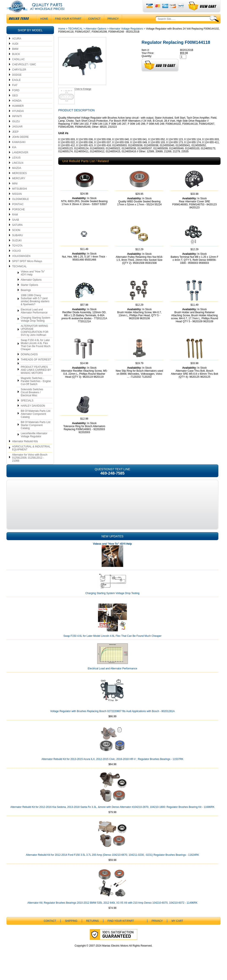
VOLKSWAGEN (21, 265)
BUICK (16, 63)
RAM (15, 223)
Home (62, 37)
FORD (16, 99)
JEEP (15, 140)
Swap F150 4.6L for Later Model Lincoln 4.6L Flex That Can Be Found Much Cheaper (35, 353)
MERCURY (19, 187)
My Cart (177, 936)
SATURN (17, 234)
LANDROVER (20, 161)
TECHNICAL (19, 275)
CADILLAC (18, 68)
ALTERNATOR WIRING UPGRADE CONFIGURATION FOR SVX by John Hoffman (35, 339)
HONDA (17, 109)
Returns (93, 936)
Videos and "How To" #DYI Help (33, 282)
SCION (16, 239)
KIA (14, 156)
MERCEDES (19, 182)
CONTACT (94, 27)
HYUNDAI (18, 120)
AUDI (15, 52)
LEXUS (16, 166)
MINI (15, 192)
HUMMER (18, 115)
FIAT (15, 94)
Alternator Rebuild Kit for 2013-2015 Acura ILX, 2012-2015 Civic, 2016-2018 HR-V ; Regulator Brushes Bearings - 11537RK (112, 775)
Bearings (26, 299)
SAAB (16, 228)
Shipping (71, 936)
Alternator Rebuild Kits (25, 450)
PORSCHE (18, 218)
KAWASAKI (19, 151)
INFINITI (17, 125)
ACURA (17, 47)
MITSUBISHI (20, 197)
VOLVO (16, 260)
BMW (15, 58)
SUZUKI (17, 249)
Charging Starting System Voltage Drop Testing (35, 328)
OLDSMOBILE (20, 208)
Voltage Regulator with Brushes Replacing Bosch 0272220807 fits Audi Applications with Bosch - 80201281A (112, 727)
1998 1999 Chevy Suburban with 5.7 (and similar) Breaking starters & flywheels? (35, 308)
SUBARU (17, 244)
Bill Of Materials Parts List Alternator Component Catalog (35, 423)
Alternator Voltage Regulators (126, 37)
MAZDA (17, 177)
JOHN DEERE (20, 146)
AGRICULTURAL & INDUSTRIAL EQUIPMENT (31, 457)
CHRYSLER (19, 78)
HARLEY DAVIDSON (33, 414)
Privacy (113, 27)
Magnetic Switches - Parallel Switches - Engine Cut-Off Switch (36, 390)
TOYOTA (17, 254)
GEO (15, 104)
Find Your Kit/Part (68, 27)
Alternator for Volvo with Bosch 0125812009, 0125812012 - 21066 (30, 466)
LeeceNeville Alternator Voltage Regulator (34, 444)
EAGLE (16, 89)
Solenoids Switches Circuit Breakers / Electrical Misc (32, 401)
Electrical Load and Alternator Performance (34, 320)
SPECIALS (27, 409)
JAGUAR (17, 135)
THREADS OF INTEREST (36, 368)
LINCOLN (18, 171)
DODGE (17, 83)
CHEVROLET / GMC (24, 73)
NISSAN (17, 203)
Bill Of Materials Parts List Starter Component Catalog (35, 434)
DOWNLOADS (29, 363)
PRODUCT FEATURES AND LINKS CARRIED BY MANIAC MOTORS (36, 379)
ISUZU (16, 130)
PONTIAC (18, 213)
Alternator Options (31, 288)
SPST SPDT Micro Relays (27, 270)
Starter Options (29, 294)
